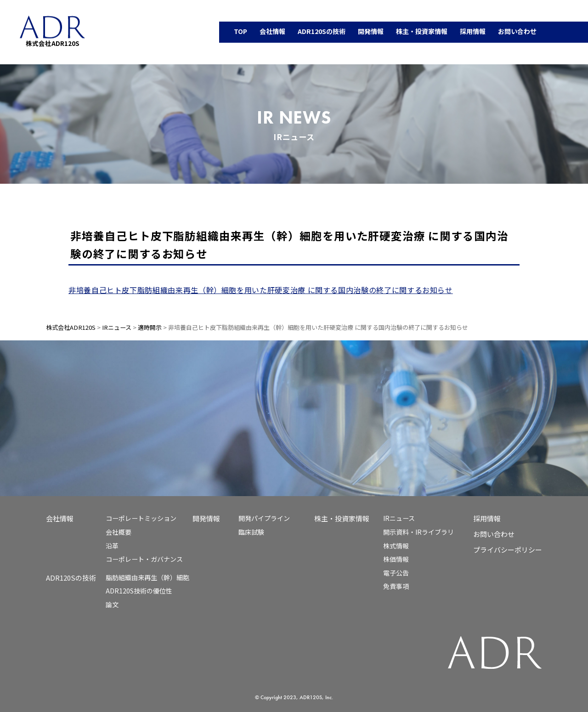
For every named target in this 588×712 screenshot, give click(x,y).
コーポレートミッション (141, 518)
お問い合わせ (494, 534)
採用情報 (487, 518)
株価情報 (396, 559)
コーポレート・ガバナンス (144, 559)
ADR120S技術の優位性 (139, 591)
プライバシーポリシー (508, 550)
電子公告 (396, 573)
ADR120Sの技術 (71, 578)
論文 (112, 605)
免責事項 (396, 586)
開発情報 (206, 518)
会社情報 (60, 518)
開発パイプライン (264, 518)
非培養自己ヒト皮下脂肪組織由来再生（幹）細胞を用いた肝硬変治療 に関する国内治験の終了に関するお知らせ (261, 290)
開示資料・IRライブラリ (418, 532)
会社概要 (119, 532)
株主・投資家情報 (342, 518)
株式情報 (396, 546)
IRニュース (399, 518)
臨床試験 (251, 532)
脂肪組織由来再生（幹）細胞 (147, 577)
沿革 (112, 546)
